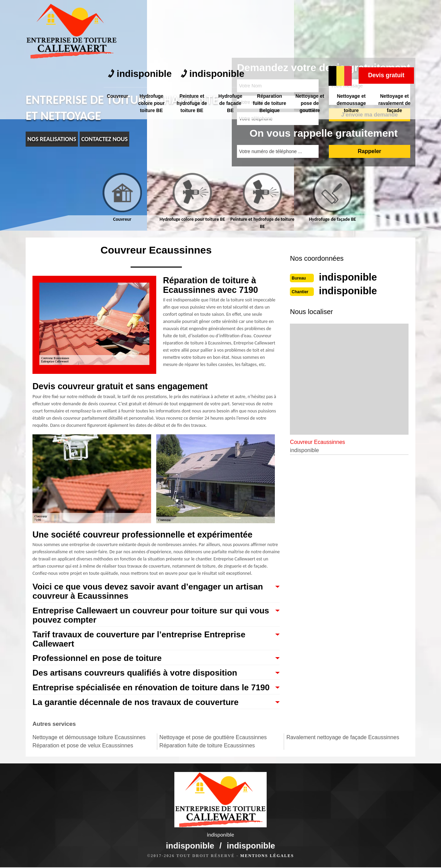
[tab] (122, 198)
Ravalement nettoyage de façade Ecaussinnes (343, 749)
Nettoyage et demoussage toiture (352, 39)
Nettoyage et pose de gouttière (310, 39)
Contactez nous (105, 139)
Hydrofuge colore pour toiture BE (152, 39)
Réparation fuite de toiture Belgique (270, 39)
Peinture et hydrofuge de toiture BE (192, 39)
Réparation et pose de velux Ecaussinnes (83, 757)
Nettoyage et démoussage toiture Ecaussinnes (89, 749)
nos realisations (52, 139)
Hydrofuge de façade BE (231, 39)
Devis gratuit (385, 11)
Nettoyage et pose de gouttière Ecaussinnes (213, 749)
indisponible (141, 10)
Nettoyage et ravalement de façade (395, 39)
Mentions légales (267, 856)
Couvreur (118, 32)
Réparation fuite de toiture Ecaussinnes (207, 757)
